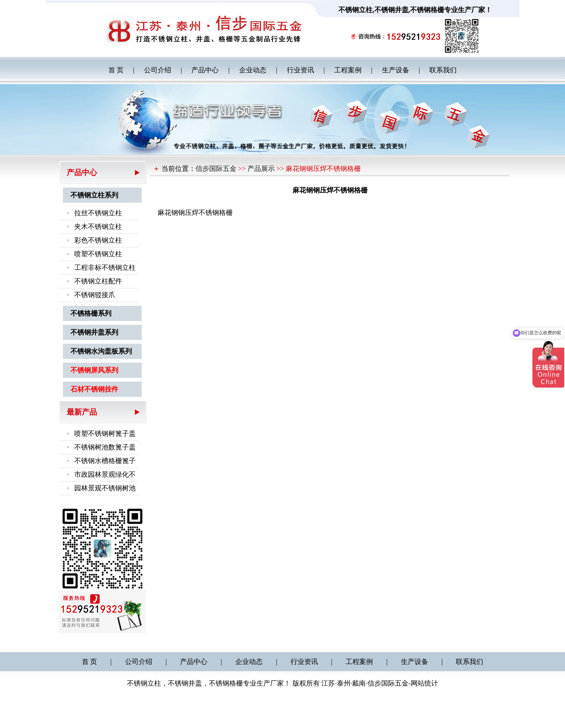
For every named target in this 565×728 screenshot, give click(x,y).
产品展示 (261, 169)
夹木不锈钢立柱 (98, 227)
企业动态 (253, 70)
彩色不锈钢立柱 (98, 240)
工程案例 (348, 70)
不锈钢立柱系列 (94, 195)
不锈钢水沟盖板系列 (101, 351)
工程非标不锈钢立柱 (105, 268)
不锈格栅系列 (91, 313)
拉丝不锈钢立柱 (98, 213)
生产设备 (396, 70)
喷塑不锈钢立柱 (98, 254)
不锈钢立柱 (355, 10)
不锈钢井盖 (391, 10)
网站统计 (424, 683)
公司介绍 (158, 70)
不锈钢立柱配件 (98, 281)
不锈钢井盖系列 (94, 332)
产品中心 (205, 70)
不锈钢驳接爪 (95, 295)
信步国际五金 (216, 169)
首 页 (116, 70)
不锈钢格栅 (427, 10)
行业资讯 (300, 70)
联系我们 (443, 70)
